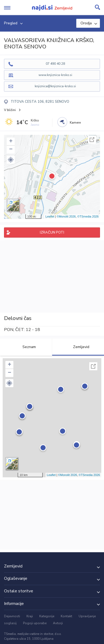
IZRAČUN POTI (52, 233)
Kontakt (66, 616)
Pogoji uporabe (35, 623)
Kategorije (47, 616)
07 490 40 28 (55, 64)
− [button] (11, 150)
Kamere (75, 123)
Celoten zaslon (92, 140)
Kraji (30, 616)
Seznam (26, 347)
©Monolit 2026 (66, 216)
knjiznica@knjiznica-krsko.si (55, 86)
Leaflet (50, 216)
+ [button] (11, 142)
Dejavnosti (12, 616)
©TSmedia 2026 (88, 216)
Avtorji (58, 623)
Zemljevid (78, 347)
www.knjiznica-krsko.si (55, 75)
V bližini (10, 110)
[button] (11, 160)
